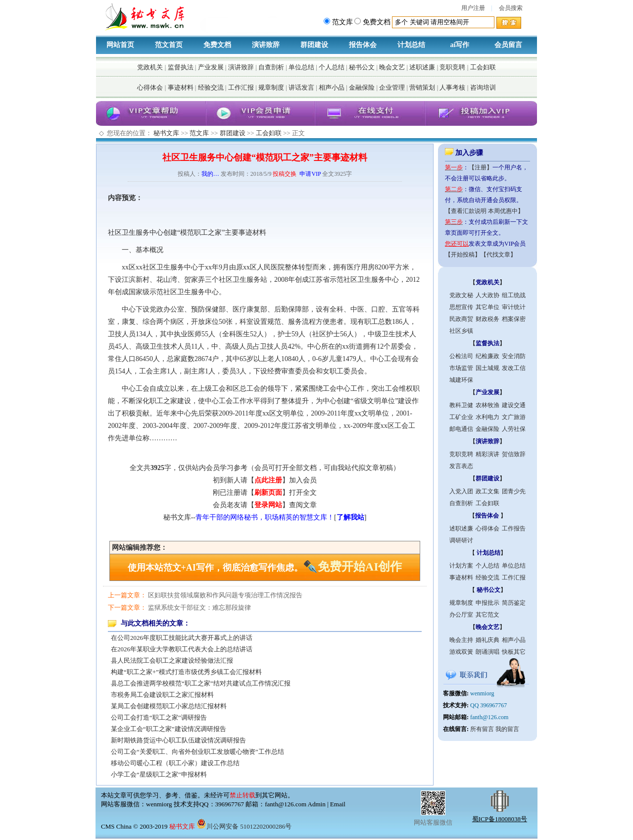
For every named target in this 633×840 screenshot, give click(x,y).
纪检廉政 (487, 356)
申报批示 (487, 603)
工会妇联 (483, 67)
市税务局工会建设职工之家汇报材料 (162, 695)
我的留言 (507, 729)
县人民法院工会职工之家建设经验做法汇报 (172, 660)
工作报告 (514, 528)
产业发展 (211, 67)
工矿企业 (461, 417)
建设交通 (514, 405)
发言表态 (461, 466)
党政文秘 (461, 295)
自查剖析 (271, 67)
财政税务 (487, 319)
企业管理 (392, 87)
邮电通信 (461, 429)
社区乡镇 (461, 331)
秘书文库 (166, 133)
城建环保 (461, 380)
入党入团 (461, 491)
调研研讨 (461, 540)
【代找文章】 (498, 255)
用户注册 (473, 8)
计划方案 (461, 566)
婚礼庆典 (487, 640)
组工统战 (514, 295)
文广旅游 (514, 417)
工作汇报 (241, 87)
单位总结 (301, 67)
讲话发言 (301, 87)
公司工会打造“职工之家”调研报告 (159, 717)
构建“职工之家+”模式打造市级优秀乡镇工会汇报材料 (186, 672)
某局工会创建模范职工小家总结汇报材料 (169, 706)
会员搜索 (511, 8)
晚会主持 (461, 640)
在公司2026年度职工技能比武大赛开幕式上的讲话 (182, 638)
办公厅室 (461, 615)
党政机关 (150, 67)
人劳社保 (514, 429)
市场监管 (461, 368)
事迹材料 (181, 87)
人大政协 (487, 295)
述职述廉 (422, 67)
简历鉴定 (514, 603)
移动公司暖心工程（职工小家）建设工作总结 (175, 763)
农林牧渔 (487, 405)
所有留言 (482, 729)
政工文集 (487, 491)
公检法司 (461, 356)
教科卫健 (461, 405)
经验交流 (211, 87)
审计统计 (514, 307)
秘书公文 (362, 67)
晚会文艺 (392, 67)
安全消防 (514, 356)
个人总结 (332, 67)
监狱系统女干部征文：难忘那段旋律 (199, 607)
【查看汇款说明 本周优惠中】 (484, 211)
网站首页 (120, 45)
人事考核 (452, 87)
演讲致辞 (266, 45)
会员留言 (508, 45)
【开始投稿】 (463, 255)
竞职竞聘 (452, 67)
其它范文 (487, 615)
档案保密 (514, 319)
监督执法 (181, 67)
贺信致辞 (514, 454)
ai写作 (460, 45)
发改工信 (514, 368)
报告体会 (363, 45)
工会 (391, 359)
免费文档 (217, 45)
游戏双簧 (461, 652)
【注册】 (481, 167)
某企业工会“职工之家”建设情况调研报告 (169, 729)
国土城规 (487, 368)
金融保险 (362, 87)
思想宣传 (461, 307)
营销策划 (422, 87)
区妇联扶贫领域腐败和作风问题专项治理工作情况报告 (225, 595)
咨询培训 (483, 87)
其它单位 (487, 307)
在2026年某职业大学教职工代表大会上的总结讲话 (182, 649)
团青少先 (514, 491)
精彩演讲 (487, 454)
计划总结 (411, 45)
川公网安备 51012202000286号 (244, 826)
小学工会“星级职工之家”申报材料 (159, 774)
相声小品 (332, 87)
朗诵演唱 (487, 652)
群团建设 (314, 45)
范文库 (199, 133)
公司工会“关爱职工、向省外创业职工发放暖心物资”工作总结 (197, 752)
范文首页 (169, 45)
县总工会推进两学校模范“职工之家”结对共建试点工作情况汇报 (201, 683)
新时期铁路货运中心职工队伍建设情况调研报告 (178, 740)
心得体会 (150, 87)
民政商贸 (461, 319)
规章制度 (271, 87)
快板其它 (514, 652)
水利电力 (487, 417)
